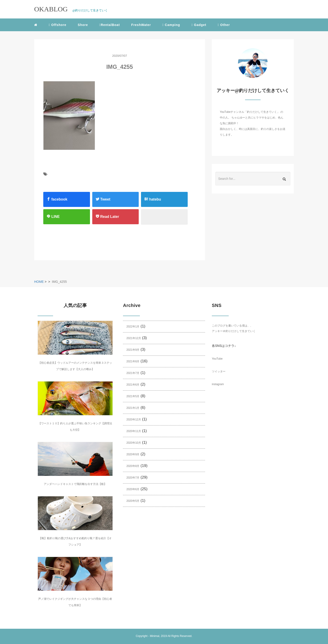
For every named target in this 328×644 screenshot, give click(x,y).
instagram (218, 384)
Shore (83, 25)
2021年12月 (134, 338)
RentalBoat (110, 25)
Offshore (58, 25)
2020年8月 (133, 466)
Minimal (155, 636)
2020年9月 (133, 454)
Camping (171, 25)
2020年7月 (133, 478)
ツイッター (219, 371)
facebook (57, 199)
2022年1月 (133, 327)
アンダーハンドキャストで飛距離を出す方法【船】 (75, 484)
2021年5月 (133, 396)
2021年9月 (133, 350)
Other (224, 25)
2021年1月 (133, 408)
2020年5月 (133, 501)
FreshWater (141, 25)
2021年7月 (133, 373)
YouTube (217, 359)
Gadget (199, 25)
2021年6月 (133, 385)
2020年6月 (133, 489)
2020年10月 (134, 443)
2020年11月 (134, 431)
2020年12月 (134, 420)
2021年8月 (133, 361)
